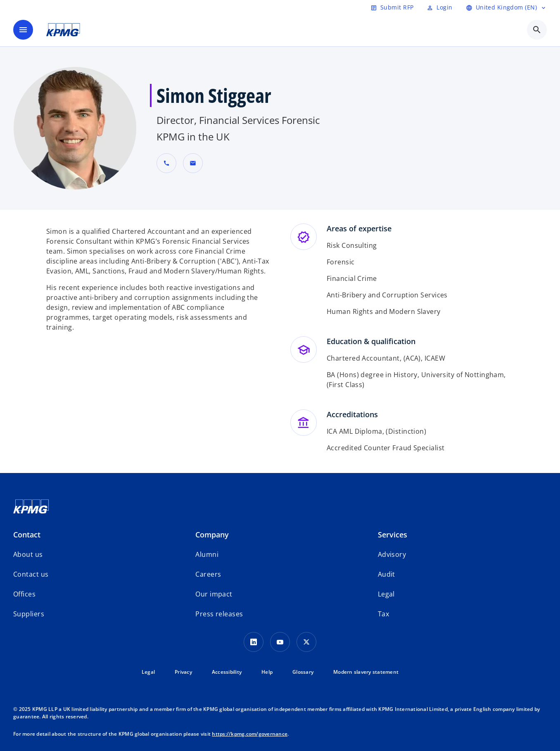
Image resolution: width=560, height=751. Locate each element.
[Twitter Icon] (306, 642)
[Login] (439, 7)
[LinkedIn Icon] (254, 642)
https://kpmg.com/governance (250, 734)
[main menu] (23, 30)
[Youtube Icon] (280, 642)
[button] (193, 163)
